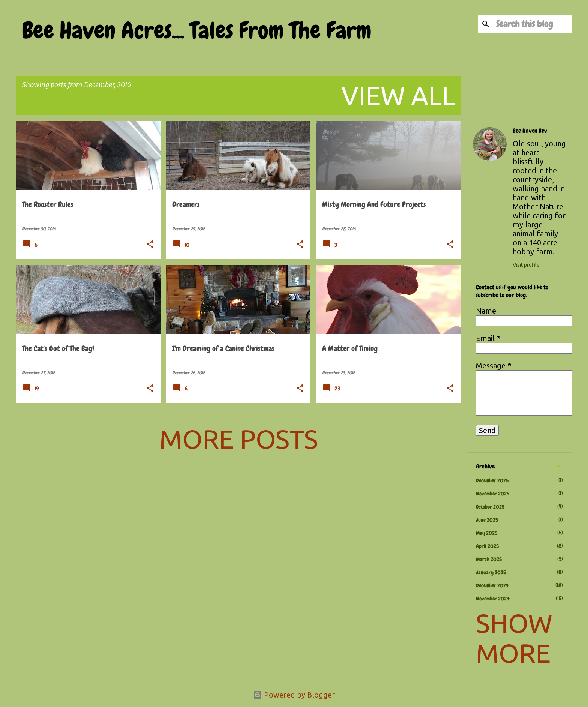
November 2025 (493, 494)
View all (398, 95)
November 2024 (493, 599)
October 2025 (490, 507)
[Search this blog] (532, 24)
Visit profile (526, 265)
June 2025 (487, 520)
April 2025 (487, 546)
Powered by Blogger (294, 695)
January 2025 (491, 572)
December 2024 (492, 585)
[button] (150, 245)
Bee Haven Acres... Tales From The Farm (197, 30)
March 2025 (489, 559)
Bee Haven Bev (530, 131)
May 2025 (487, 533)
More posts (239, 439)
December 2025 (492, 480)
